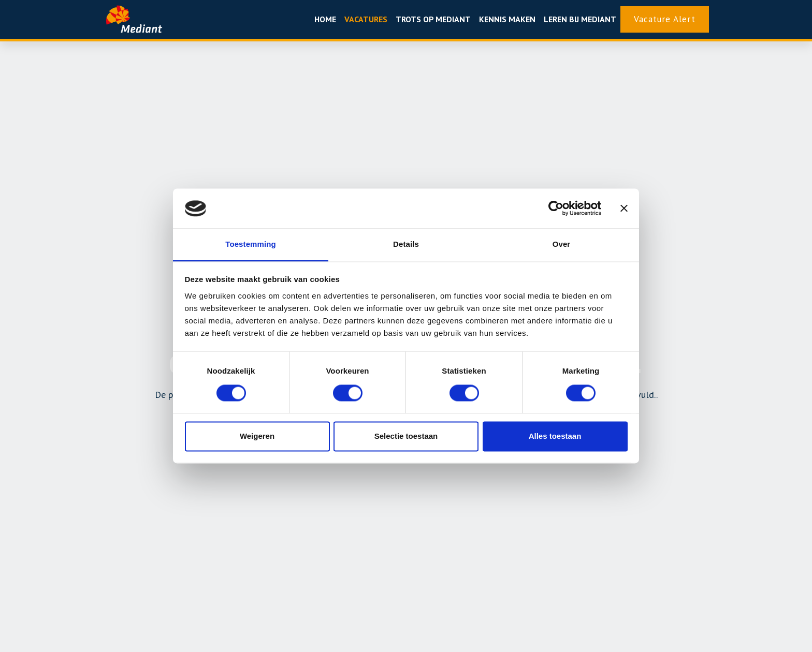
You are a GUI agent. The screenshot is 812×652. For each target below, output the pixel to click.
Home (325, 19)
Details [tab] (406, 244)
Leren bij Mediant (580, 19)
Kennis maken (507, 19)
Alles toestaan (555, 436)
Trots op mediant (433, 19)
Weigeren (257, 436)
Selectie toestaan (406, 436)
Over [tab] (562, 244)
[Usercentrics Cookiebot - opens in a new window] (556, 209)
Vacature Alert (665, 19)
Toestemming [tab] (251, 244)
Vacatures (366, 19)
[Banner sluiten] (624, 209)
